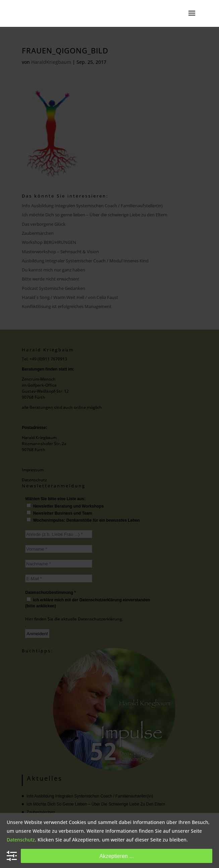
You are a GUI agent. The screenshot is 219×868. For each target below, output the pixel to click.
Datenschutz (21, 840)
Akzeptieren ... (116, 856)
